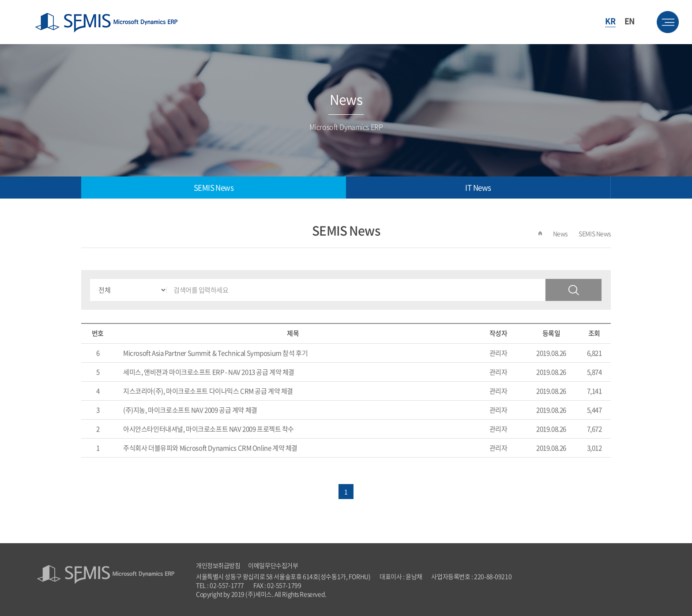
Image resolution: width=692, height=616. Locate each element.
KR (610, 21)
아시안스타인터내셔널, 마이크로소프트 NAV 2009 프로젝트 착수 (209, 429)
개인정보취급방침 (218, 565)
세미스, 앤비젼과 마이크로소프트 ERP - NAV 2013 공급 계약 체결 (209, 372)
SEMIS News (214, 187)
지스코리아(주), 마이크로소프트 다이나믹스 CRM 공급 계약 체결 (208, 391)
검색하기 (574, 290)
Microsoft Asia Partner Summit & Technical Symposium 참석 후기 (215, 353)
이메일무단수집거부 (273, 565)
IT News (478, 187)
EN (630, 21)
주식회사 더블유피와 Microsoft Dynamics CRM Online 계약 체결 (210, 448)
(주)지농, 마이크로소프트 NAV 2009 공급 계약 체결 (190, 410)
